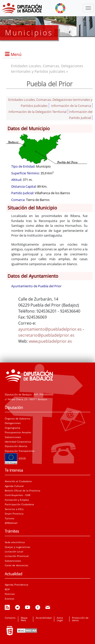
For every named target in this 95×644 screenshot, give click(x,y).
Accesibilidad (44, 618)
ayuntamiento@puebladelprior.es (50, 329)
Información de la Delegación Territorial (37, 112)
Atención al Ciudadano (18, 481)
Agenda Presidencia (16, 585)
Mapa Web (24, 619)
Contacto (10, 618)
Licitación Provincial (17, 556)
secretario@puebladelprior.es (46, 335)
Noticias (10, 594)
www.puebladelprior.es (50, 341)
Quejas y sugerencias (17, 547)
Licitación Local (14, 551)
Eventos (9, 599)
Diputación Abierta (16, 446)
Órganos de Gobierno (17, 418)
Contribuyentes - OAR (17, 495)
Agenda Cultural (14, 486)
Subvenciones (13, 437)
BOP (7, 589)
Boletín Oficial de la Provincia (22, 490)
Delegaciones (13, 423)
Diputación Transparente (20, 451)
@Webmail (11, 523)
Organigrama (12, 428)
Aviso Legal (60, 619)
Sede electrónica (15, 542)
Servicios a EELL (14, 509)
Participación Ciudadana (19, 504)
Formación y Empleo (17, 500)
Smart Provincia (14, 514)
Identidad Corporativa (18, 442)
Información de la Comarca (71, 106)
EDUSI (15, 458)
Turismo (9, 518)
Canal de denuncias (16, 565)
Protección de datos (80, 619)
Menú (16, 54)
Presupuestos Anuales (18, 432)
